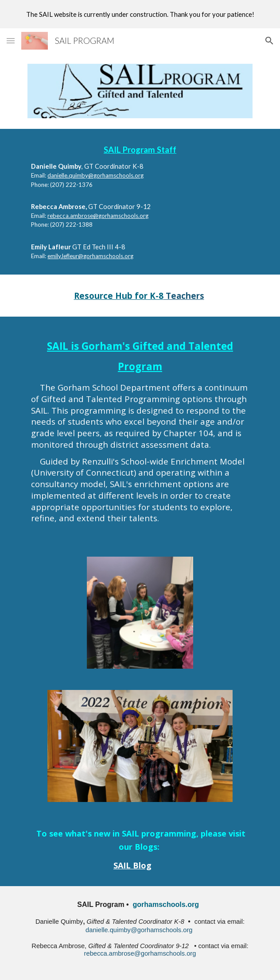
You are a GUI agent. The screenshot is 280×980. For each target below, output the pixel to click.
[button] (11, 41)
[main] (140, 202)
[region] (140, 14)
